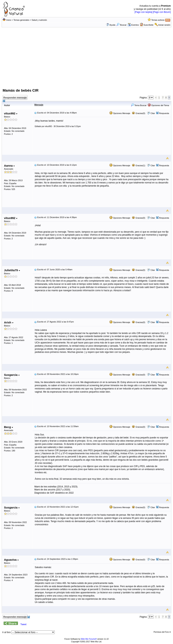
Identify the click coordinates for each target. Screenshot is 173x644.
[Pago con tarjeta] (143, 12)
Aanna (9, 166)
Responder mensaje (15, 98)
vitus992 (11, 113)
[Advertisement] (86, 60)
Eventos (133, 25)
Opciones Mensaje (120, 113)
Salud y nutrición (39, 20)
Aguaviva (11, 560)
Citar (153, 113)
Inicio (9, 20)
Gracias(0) (138, 113)
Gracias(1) (138, 165)
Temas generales (21, 20)
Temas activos (158, 20)
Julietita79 (12, 270)
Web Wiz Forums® (89, 639)
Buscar (121, 25)
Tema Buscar (139, 105)
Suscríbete (149, 25)
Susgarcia (12, 375)
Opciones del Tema (158, 105)
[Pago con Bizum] (162, 12)
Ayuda (112, 25)
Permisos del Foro (162, 632)
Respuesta (164, 113)
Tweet (23, 624)
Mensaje (39, 105)
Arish (9, 322)
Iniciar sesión (164, 25)
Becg (8, 427)
